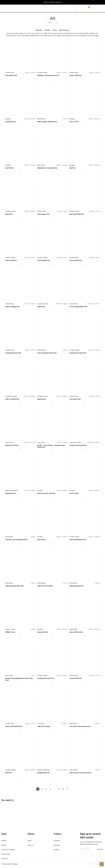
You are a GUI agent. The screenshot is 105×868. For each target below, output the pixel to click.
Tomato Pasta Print (76, 678)
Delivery (4, 841)
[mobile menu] (76, 8)
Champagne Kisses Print (13, 353)
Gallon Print (41, 307)
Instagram (57, 841)
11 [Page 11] (67, 789)
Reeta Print (9, 214)
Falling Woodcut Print (76, 586)
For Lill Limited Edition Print (78, 307)
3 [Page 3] (46, 789)
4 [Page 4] (50, 789)
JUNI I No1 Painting (44, 726)
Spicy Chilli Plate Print (77, 214)
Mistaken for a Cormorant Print (47, 168)
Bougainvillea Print (43, 773)
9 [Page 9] (59, 789)
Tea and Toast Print (76, 260)
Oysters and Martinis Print (14, 726)
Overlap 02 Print (43, 632)
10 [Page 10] (63, 789)
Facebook (57, 845)
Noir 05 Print (41, 540)
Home (50, 23)
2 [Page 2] (42, 789)
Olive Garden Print (11, 75)
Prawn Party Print (11, 260)
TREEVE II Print (10, 632)
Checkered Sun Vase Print (78, 353)
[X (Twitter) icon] (92, 864)
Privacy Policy (6, 854)
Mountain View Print (12, 445)
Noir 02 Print (9, 168)
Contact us (5, 859)
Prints (55, 30)
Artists (29, 841)
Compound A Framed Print (78, 445)
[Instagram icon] (97, 864)
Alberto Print (41, 399)
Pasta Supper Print (43, 214)
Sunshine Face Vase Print (46, 678)
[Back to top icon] (102, 864)
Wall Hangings (64, 30)
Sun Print (72, 168)
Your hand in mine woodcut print (80, 726)
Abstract (39, 30)
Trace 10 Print (74, 122)
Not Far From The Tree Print (46, 493)
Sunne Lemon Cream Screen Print (80, 773)
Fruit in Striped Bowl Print (78, 540)
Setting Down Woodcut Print (14, 586)
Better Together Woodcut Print (47, 122)
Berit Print (9, 773)
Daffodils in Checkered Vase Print (48, 75)
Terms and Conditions (8, 850)
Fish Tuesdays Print (44, 260)
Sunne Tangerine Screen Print (47, 353)
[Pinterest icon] (94, 864)
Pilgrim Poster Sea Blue (45, 586)
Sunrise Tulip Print (75, 75)
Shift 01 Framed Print (12, 399)
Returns (4, 845)
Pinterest (57, 850)
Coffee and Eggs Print (12, 307)
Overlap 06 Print (10, 122)
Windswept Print (11, 493)
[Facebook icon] (90, 864)
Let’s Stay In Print (75, 399)
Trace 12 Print (74, 493)
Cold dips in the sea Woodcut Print (16, 540)
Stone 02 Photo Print (76, 632)
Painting (47, 30)
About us (30, 845)
